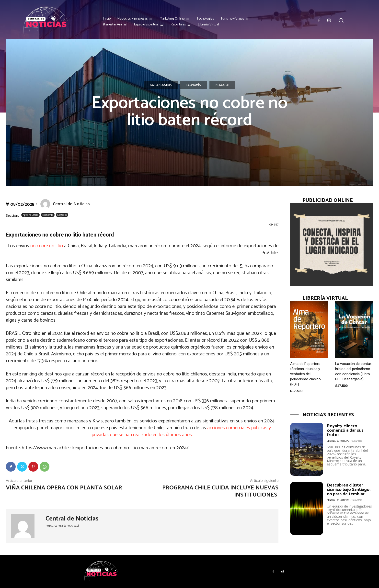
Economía (194, 85)
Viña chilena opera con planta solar (65, 488)
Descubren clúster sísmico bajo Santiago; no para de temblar (349, 490)
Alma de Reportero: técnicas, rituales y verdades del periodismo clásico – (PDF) (307, 374)
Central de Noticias (71, 204)
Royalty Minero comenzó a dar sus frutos (345, 430)
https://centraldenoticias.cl (62, 526)
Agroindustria (161, 85)
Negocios (222, 85)
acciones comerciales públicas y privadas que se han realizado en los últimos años (181, 431)
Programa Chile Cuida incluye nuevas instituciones (220, 491)
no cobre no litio (47, 246)
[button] (341, 20)
